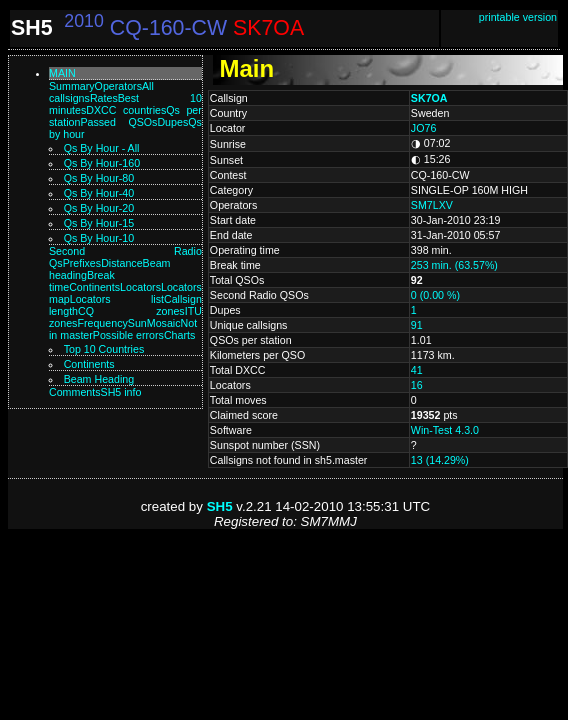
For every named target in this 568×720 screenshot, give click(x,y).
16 (417, 385)
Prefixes (82, 263)
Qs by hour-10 (99, 238)
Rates (104, 98)
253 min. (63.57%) (454, 265)
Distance (121, 263)
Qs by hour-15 (99, 223)
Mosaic (164, 323)
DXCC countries (126, 110)
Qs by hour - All (102, 148)
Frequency (102, 323)
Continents (94, 287)
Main (62, 73)
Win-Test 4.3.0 (445, 430)
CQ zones (131, 311)
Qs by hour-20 (99, 208)
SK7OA (429, 98)
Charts (179, 335)
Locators (140, 287)
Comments (75, 392)
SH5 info (121, 392)
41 (417, 370)
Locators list (117, 299)
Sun (137, 323)
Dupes (172, 122)
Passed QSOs (118, 122)
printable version (518, 17)
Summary (72, 86)
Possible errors (128, 335)
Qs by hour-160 (102, 163)
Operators (118, 86)
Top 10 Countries (104, 349)
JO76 (423, 128)
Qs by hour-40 (99, 193)
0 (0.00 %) (435, 295)
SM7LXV (432, 205)
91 (417, 325)
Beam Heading (99, 379)
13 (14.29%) (440, 460)
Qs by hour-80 (99, 178)
